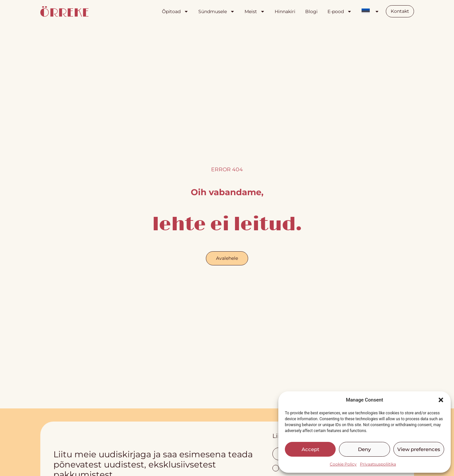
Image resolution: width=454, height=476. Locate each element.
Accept (310, 449)
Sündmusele (217, 11)
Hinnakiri (285, 11)
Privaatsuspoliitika (378, 464)
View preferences (419, 449)
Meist (255, 11)
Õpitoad (175, 11)
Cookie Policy (343, 464)
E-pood (340, 11)
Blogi (311, 11)
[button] (441, 400)
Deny (364, 449)
